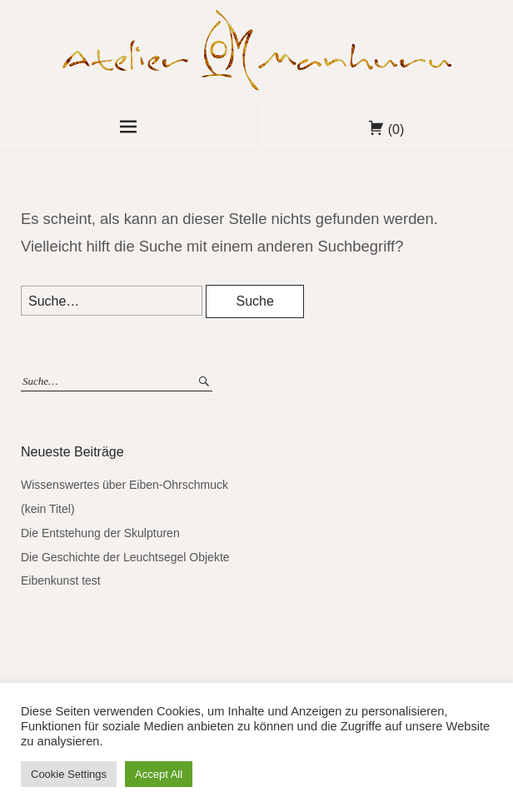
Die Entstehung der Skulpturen (100, 533)
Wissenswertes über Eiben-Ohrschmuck (125, 485)
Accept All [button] (159, 774)
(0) (396, 130)
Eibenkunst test (61, 580)
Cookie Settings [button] (69, 774)
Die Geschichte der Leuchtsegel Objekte (125, 557)
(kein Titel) (48, 509)
